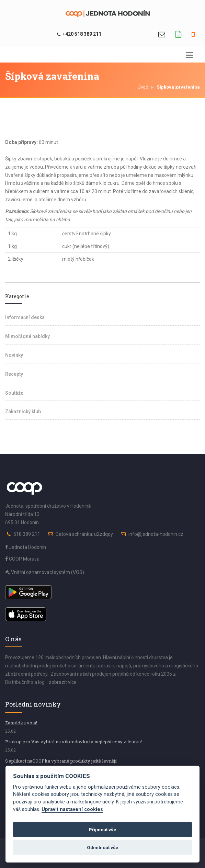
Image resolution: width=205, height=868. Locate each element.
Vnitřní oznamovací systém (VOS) (45, 572)
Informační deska (25, 317)
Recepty (14, 374)
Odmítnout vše (103, 847)
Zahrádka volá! (21, 723)
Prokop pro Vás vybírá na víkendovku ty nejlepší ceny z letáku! (73, 742)
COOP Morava (22, 559)
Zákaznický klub (23, 412)
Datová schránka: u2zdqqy (84, 534)
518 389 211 (27, 534)
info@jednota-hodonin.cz (156, 534)
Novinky (14, 355)
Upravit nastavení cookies (72, 809)
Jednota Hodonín (26, 547)
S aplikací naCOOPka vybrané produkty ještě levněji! (61, 761)
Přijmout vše (103, 830)
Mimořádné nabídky (27, 336)
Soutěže (14, 393)
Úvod (143, 87)
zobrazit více (63, 682)
